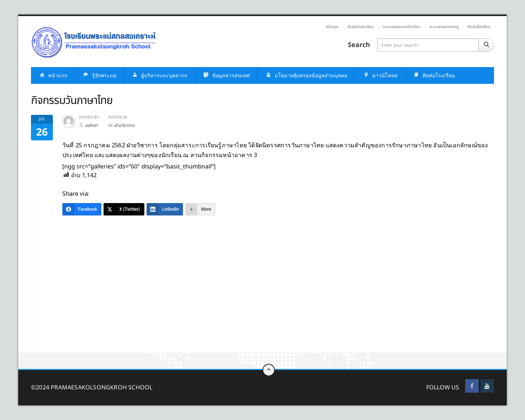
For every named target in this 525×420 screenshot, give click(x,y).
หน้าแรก (332, 27)
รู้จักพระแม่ (99, 76)
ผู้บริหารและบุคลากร (159, 76)
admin (91, 125)
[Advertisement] (237, 299)
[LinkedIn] (165, 209)
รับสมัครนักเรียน (361, 27)
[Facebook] (82, 209)
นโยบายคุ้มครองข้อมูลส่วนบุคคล (306, 76)
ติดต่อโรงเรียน (479, 27)
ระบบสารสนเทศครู (444, 27)
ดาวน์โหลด (380, 76)
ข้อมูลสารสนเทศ (226, 76)
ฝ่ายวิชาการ (124, 125)
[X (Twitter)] (124, 209)
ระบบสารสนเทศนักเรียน (402, 27)
